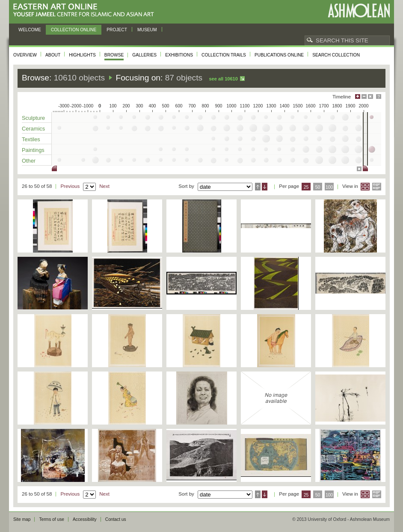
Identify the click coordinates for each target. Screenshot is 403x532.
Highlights (82, 55)
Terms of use (52, 519)
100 (329, 187)
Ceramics (33, 129)
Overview (25, 55)
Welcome (30, 30)
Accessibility (85, 519)
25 (306, 187)
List (377, 187)
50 (318, 187)
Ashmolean (359, 10)
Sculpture (33, 118)
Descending (265, 187)
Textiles (31, 139)
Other (29, 161)
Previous (70, 186)
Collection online (74, 30)
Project (117, 30)
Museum (147, 30)
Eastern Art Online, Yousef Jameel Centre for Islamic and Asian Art (86, 10)
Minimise (364, 97)
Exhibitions (179, 55)
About (53, 55)
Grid (365, 187)
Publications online (279, 55)
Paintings (33, 150)
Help (379, 97)
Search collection (336, 55)
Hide (370, 97)
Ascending (258, 187)
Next (104, 186)
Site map (22, 519)
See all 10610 (223, 79)
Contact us (116, 519)
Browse (114, 55)
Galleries (144, 55)
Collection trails (224, 55)
